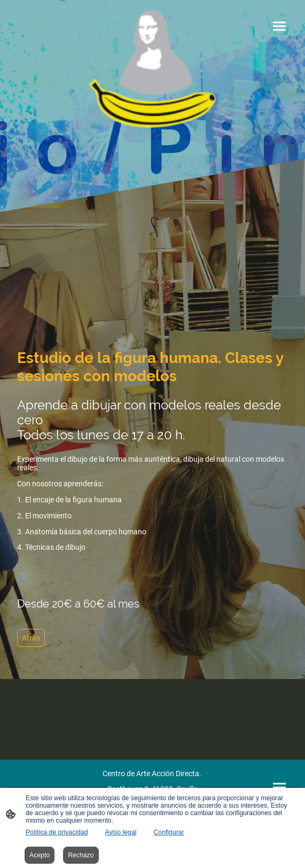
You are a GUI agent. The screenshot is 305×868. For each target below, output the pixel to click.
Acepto (40, 855)
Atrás (31, 638)
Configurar (169, 832)
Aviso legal (120, 832)
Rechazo (81, 855)
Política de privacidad (57, 832)
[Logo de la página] (153, 69)
